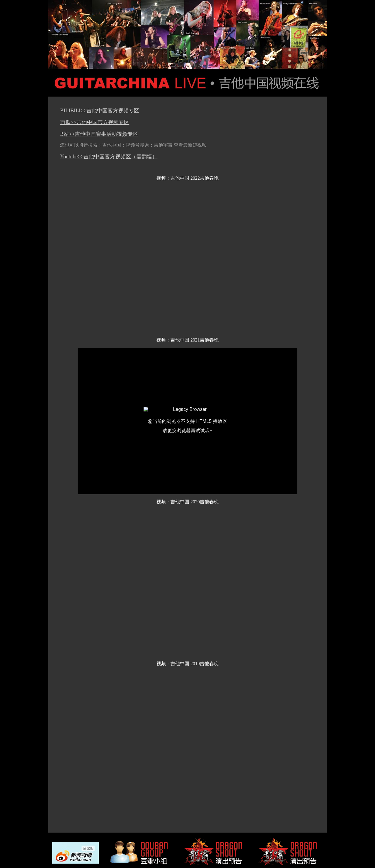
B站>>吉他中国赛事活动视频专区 (99, 134)
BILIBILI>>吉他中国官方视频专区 (100, 111)
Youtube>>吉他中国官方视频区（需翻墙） (109, 157)
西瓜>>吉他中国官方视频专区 (95, 122)
